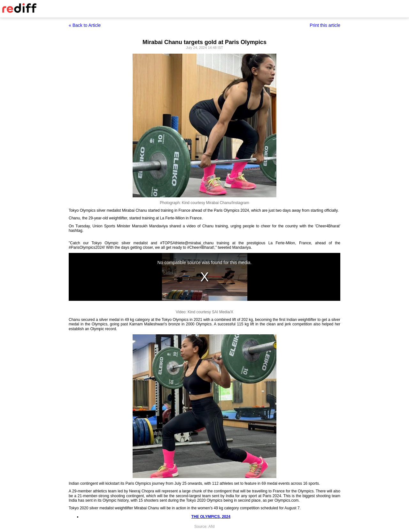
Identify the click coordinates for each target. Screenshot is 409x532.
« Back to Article (85, 25)
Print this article (325, 25)
